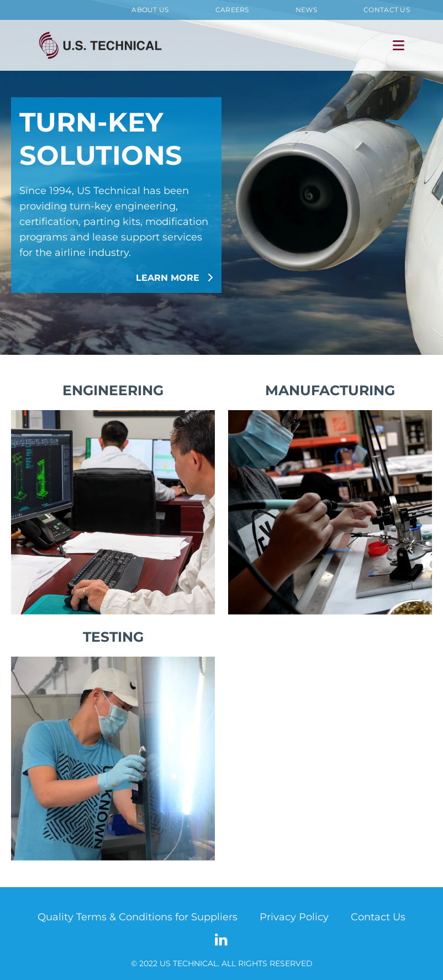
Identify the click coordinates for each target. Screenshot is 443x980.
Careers (232, 10)
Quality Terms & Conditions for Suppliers (138, 917)
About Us (150, 10)
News (306, 10)
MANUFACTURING (330, 390)
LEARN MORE (175, 278)
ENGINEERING (113, 390)
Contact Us (387, 10)
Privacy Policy (294, 917)
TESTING (113, 637)
